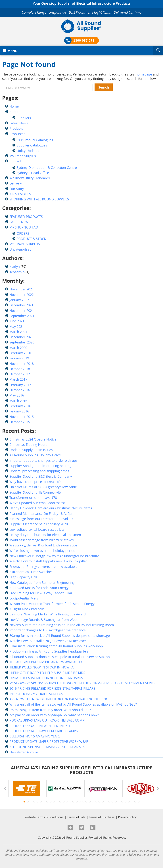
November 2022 (22, 295)
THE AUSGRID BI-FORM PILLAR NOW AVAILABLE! (46, 662)
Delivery (16, 183)
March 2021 (18, 332)
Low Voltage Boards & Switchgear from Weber (45, 620)
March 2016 (18, 401)
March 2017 (18, 379)
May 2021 (17, 326)
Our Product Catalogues (35, 140)
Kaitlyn (15, 267)
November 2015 (22, 417)
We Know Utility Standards (30, 178)
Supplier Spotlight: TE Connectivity (35, 492)
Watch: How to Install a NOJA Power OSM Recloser (48, 641)
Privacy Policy (127, 817)
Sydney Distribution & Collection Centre (47, 167)
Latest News (19, 123)
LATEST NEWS (20, 222)
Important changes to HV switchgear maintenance (48, 630)
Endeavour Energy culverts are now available (43, 567)
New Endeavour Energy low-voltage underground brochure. (55, 556)
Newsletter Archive (24, 752)
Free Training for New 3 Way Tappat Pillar (41, 593)
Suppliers (24, 118)
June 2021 (17, 321)
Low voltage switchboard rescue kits (37, 529)
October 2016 (20, 390)
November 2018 (22, 364)
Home (14, 106)
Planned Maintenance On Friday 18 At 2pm (42, 513)
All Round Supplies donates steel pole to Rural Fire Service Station (60, 657)
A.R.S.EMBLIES (20, 194)
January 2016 (19, 411)
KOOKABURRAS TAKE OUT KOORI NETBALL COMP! (47, 720)
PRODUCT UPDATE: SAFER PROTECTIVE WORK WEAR (49, 741)
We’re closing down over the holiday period (42, 551)
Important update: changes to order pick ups (43, 460)
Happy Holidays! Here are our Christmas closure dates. (51, 508)
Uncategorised (20, 249)
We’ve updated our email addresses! (37, 503)
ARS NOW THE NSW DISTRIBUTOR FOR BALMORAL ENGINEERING (59, 699)
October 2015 (20, 422)
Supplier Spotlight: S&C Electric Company (41, 476)
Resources (17, 134)
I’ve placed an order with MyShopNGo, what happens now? (54, 715)
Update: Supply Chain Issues (31, 450)
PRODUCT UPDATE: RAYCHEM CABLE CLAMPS (44, 731)
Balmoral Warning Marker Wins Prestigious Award (48, 614)
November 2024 (22, 289)
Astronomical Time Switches (31, 572)
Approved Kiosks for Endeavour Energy (39, 588)
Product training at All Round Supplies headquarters (49, 651)
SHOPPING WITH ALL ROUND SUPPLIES (39, 199)
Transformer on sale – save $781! (35, 498)
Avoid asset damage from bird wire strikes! (42, 540)
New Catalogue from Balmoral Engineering (42, 582)
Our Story (17, 189)
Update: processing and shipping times (39, 471)
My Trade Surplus (23, 156)
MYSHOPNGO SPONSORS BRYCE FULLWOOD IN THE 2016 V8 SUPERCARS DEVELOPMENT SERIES (82, 683)
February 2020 (20, 353)
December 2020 (21, 337)
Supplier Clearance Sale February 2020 (39, 524)
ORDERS (23, 233)
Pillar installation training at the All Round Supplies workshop (56, 646)
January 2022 (19, 300)
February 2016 (20, 406)
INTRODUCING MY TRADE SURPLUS (36, 694)
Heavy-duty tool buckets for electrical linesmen (45, 535)
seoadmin (17, 272)
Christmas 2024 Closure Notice (33, 439)
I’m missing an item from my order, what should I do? (50, 710)
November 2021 (22, 311)
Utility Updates (28, 151)
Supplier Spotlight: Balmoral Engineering (40, 466)
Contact (15, 161)
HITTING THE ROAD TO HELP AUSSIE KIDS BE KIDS (47, 673)
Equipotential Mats (24, 598)
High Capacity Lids (23, 577)
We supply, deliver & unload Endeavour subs (43, 545)
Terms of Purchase (102, 817)
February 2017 (20, 385)
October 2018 (20, 369)
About (14, 112)
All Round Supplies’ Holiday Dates (35, 455)
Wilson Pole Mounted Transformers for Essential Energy (52, 604)
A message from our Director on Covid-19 (41, 519)
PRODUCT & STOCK (31, 239)
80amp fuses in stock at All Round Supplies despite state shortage (60, 636)
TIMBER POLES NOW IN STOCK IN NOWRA (41, 667)
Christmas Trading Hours (28, 445)
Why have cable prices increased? (35, 482)
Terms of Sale (76, 817)
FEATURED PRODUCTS (26, 217)
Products (16, 128)
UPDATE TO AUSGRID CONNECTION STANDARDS (46, 678)
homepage (144, 74)
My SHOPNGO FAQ (24, 227)
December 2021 (21, 305)
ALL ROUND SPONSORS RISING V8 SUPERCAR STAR (48, 747)
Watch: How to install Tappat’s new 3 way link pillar (48, 561)
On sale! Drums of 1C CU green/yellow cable (43, 487)
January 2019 (19, 358)
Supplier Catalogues (32, 145)
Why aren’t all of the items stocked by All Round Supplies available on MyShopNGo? (73, 704)
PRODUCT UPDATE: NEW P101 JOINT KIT (40, 726)
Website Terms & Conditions (44, 817)
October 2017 (20, 374)
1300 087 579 (84, 41)
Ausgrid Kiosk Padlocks (27, 609)
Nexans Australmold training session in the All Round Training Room (62, 625)
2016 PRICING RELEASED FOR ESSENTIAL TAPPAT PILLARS (52, 688)
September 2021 (22, 316)
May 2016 (17, 395)
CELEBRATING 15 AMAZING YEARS (35, 736)
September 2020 (22, 342)
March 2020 (18, 348)
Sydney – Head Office (33, 173)
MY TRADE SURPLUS (25, 244)
